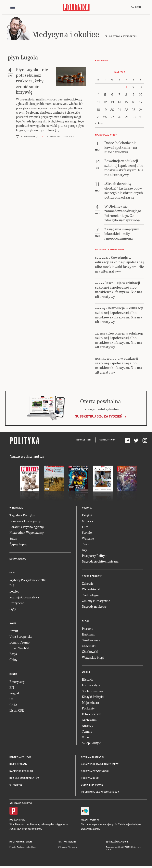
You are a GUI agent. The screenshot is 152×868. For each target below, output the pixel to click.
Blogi (85, 622)
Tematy (87, 732)
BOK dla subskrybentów (25, 779)
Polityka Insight (67, 842)
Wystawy (88, 539)
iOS (11, 820)
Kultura (87, 508)
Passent (87, 629)
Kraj (12, 573)
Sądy (13, 609)
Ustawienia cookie (92, 786)
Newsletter (84, 440)
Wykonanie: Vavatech (67, 848)
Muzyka (87, 522)
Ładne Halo (31, 848)
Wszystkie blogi (93, 658)
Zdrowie (88, 584)
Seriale (87, 533)
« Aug (99, 124)
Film (85, 527)
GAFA (13, 705)
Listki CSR (17, 711)
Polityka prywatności (95, 772)
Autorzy (88, 726)
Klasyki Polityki (93, 697)
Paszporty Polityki (95, 556)
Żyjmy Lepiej (18, 545)
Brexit (14, 631)
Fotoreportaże (92, 715)
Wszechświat (91, 590)
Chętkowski (90, 652)
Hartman (88, 635)
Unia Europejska (21, 637)
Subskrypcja (107, 440)
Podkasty (88, 709)
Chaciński (89, 646)
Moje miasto (90, 703)
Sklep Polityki (92, 744)
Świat (13, 624)
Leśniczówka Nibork (117, 842)
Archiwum (89, 720)
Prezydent (17, 603)
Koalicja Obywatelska (24, 598)
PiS (12, 586)
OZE (13, 700)
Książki (87, 516)
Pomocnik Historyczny (25, 522)
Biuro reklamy (18, 765)
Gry (84, 550)
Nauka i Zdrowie (92, 577)
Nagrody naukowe (94, 607)
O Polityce (16, 786)
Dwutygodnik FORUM (21, 842)
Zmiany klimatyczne (96, 601)
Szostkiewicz (91, 641)
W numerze (16, 508)
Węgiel (14, 694)
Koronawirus (18, 559)
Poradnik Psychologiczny (27, 527)
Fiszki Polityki (90, 820)
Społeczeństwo (92, 692)
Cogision (21, 848)
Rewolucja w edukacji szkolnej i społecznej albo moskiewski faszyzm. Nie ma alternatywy (120, 265)
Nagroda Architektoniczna (100, 562)
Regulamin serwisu (93, 758)
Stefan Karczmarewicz (60, 137)
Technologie (90, 596)
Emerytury (17, 682)
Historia (88, 680)
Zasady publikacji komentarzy (100, 765)
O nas (86, 738)
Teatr (86, 545)
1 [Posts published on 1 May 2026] (126, 88)
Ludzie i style (91, 686)
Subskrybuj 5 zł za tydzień (99, 417)
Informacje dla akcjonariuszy (100, 793)
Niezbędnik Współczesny (27, 533)
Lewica (14, 592)
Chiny (13, 660)
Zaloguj (136, 7)
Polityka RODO (90, 779)
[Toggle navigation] (13, 7)
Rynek (13, 675)
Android (20, 820)
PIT (12, 688)
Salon (13, 539)
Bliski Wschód (19, 649)
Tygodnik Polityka (22, 516)
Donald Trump (19, 643)
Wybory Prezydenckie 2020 (28, 580)
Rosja (13, 654)
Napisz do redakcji (21, 772)
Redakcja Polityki (20, 758)
